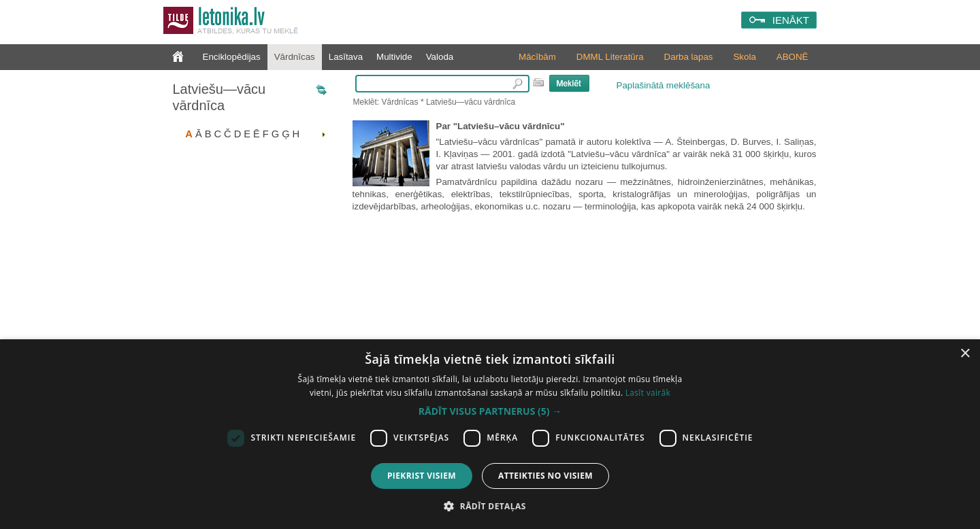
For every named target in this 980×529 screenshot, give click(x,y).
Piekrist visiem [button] (422, 476)
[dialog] (490, 434)
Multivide (394, 57)
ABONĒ (793, 57)
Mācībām (537, 57)
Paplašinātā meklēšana (664, 85)
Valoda (440, 57)
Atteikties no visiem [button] (545, 476)
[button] (490, 411)
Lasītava (346, 57)
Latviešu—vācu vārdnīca (219, 97)
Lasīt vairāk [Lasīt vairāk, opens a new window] (648, 393)
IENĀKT (791, 20)
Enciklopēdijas (232, 57)
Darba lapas (689, 57)
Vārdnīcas (295, 57)
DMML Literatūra (610, 57)
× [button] (965, 354)
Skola (744, 57)
